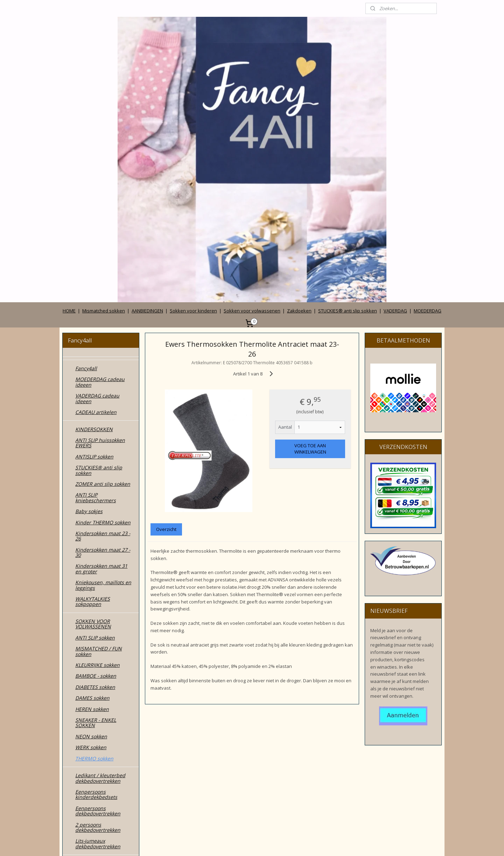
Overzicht (166, 369)
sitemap (221, 843)
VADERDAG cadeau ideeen (97, 238)
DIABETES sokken (95, 527)
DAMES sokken (92, 538)
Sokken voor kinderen (193, 151)
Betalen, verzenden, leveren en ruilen (99, 810)
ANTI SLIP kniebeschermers (96, 337)
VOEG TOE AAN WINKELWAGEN (310, 289)
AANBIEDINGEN (147, 151)
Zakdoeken (299, 151)
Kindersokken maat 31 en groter (101, 408)
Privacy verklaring (96, 797)
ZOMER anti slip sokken (103, 324)
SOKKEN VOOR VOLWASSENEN (93, 464)
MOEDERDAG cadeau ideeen (100, 222)
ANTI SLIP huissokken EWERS (100, 283)
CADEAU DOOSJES (96, 703)
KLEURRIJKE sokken (97, 505)
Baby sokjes (89, 351)
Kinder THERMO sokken (103, 362)
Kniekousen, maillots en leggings (103, 425)
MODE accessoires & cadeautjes (99, 717)
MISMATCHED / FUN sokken (99, 491)
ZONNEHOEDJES (94, 753)
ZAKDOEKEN (90, 742)
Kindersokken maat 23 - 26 (103, 376)
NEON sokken (91, 576)
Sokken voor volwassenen (252, 151)
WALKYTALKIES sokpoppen (93, 441)
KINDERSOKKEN (94, 269)
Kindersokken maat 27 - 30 (103, 392)
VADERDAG (395, 151)
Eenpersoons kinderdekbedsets (96, 634)
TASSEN (84, 731)
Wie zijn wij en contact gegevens (101, 772)
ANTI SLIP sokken (95, 478)
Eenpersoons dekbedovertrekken (98, 651)
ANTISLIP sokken (94, 296)
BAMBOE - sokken (96, 516)
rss (236, 843)
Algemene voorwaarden (103, 786)
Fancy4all (86, 208)
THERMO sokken (94, 598)
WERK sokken (91, 587)
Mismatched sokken (104, 151)
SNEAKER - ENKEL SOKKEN (96, 562)
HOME (69, 151)
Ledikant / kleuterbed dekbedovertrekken (100, 618)
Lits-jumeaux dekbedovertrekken (98, 683)
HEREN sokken (92, 549)
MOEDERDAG (428, 151)
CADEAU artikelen (96, 252)
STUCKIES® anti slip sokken (348, 151)
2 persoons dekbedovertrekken (98, 667)
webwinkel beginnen (262, 843)
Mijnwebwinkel (324, 843)
